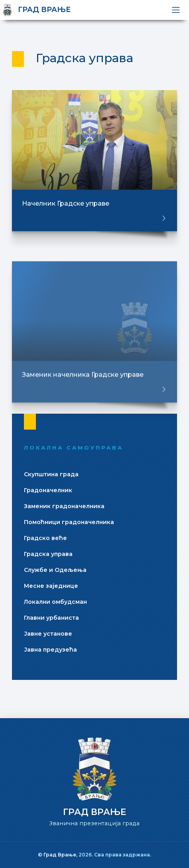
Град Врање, (61, 855)
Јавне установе (48, 634)
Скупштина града (51, 474)
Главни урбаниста (51, 618)
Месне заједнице (51, 586)
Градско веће (45, 538)
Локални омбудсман (55, 602)
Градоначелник (48, 490)
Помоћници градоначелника (69, 522)
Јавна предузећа (50, 650)
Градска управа (48, 554)
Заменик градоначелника (64, 506)
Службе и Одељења (55, 570)
